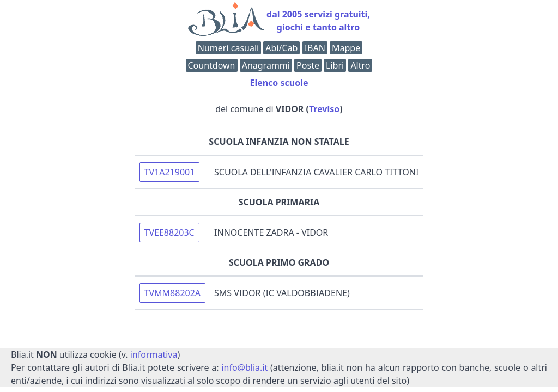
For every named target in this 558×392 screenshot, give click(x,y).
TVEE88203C (169, 232)
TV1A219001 (170, 172)
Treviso (324, 109)
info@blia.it (244, 367)
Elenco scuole (279, 83)
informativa (154, 354)
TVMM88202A (173, 293)
